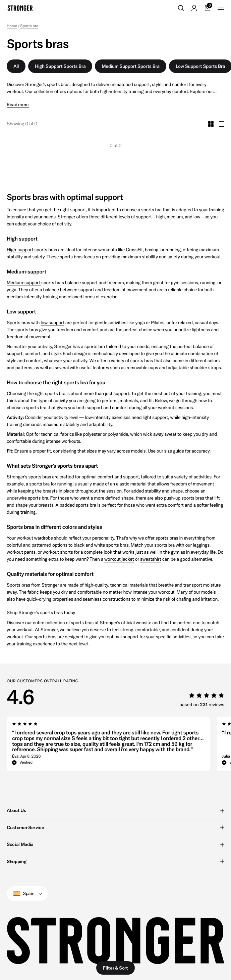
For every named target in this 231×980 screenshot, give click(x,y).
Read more (18, 105)
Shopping (115, 861)
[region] (119, 746)
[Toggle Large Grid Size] (222, 124)
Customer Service (115, 827)
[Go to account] (194, 8)
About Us (115, 810)
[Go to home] (20, 8)
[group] (108, 746)
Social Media (115, 844)
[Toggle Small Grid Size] (211, 124)
